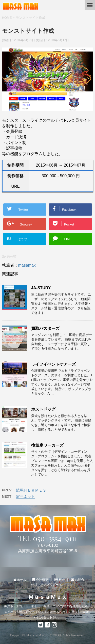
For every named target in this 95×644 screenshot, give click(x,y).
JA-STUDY (41, 288)
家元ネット (25, 497)
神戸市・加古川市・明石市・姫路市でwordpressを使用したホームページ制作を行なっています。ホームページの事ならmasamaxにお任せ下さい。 (48, 612)
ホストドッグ (43, 409)
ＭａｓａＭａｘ (48, 597)
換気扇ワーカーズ (47, 445)
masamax (27, 265)
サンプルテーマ (51, 585)
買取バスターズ (45, 328)
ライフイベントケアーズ (53, 364)
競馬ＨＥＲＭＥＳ (31, 490)
